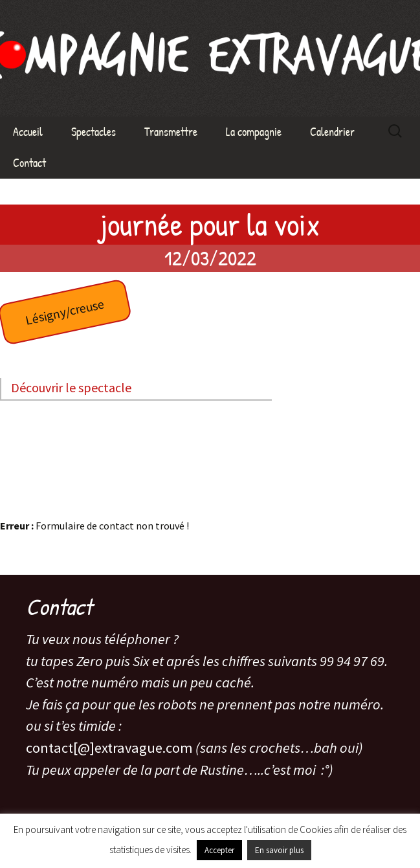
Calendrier (332, 132)
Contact (29, 163)
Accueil (28, 132)
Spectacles (94, 132)
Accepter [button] (219, 850)
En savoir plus (279, 850)
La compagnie (254, 132)
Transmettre (171, 132)
